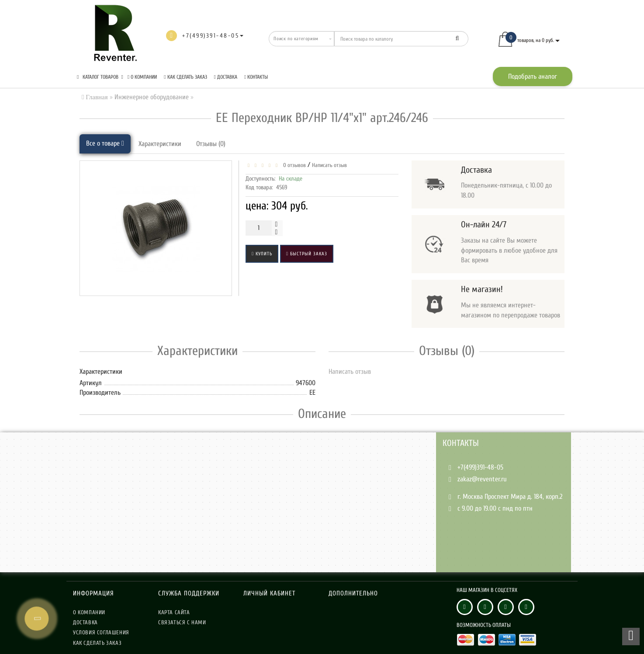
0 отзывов (293, 165)
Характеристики (160, 144)
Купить (262, 254)
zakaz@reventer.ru (482, 479)
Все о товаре (105, 143)
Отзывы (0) (211, 144)
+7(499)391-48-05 (480, 467)
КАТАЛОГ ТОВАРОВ (100, 77)
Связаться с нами (182, 622)
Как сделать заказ (185, 77)
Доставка (226, 77)
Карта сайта (174, 612)
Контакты (256, 77)
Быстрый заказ (307, 254)
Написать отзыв (329, 165)
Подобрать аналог (533, 77)
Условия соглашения (101, 632)
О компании (142, 77)
